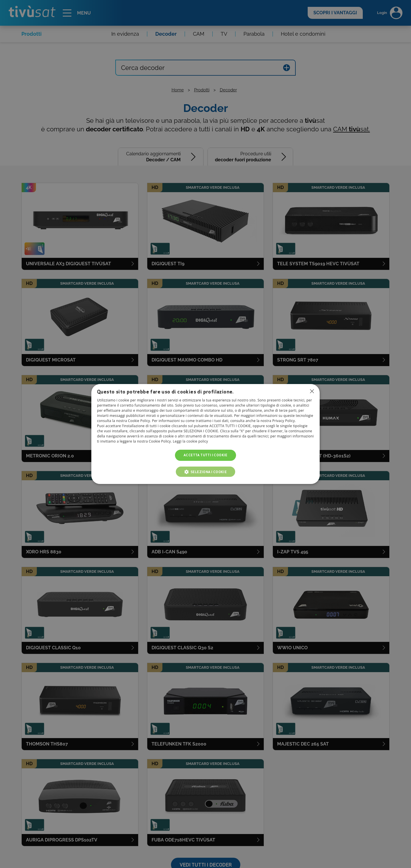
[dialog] (205, 434)
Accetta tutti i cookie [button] (205, 455)
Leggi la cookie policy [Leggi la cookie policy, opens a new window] (191, 442)
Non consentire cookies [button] (312, 391)
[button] (206, 472)
